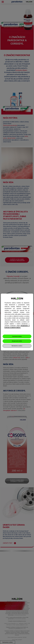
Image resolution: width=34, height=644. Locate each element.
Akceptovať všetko (17, 341)
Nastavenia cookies (17, 346)
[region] (17, 322)
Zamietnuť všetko (17, 336)
